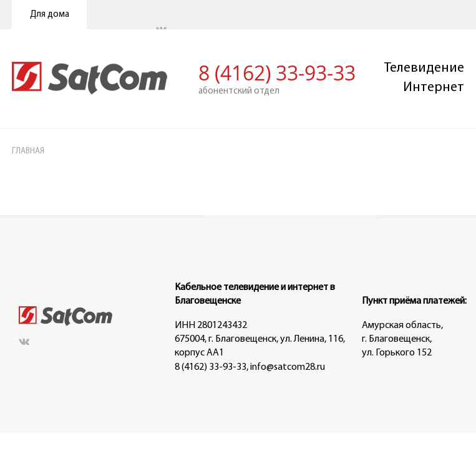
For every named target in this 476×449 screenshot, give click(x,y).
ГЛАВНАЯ (40, 80)
